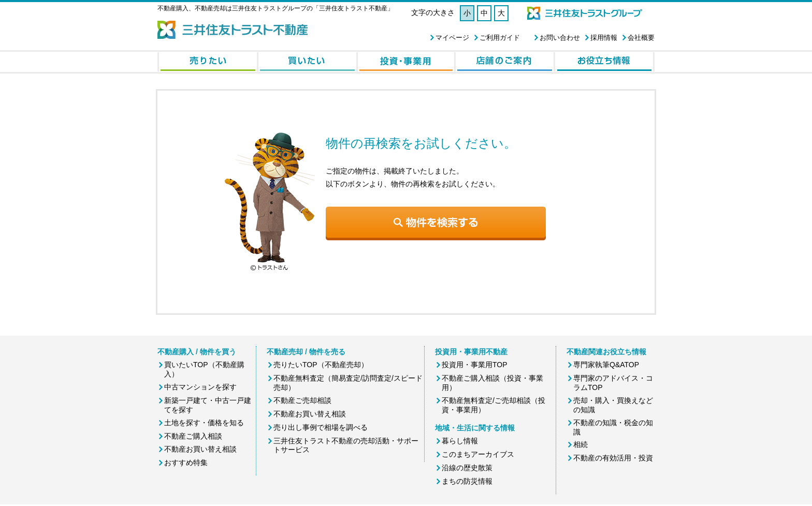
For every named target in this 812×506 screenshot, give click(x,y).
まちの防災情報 (467, 481)
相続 (581, 444)
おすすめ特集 (186, 462)
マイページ (452, 38)
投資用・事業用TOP (475, 365)
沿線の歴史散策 (467, 468)
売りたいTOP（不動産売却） (321, 365)
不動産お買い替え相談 (200, 449)
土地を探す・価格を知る (204, 423)
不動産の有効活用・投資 (613, 458)
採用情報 (604, 38)
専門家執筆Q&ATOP (606, 365)
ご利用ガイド (500, 38)
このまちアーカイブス (478, 454)
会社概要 (641, 38)
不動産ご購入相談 (193, 436)
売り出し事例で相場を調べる (321, 427)
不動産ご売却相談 (302, 400)
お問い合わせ (560, 38)
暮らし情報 (460, 441)
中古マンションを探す (200, 387)
